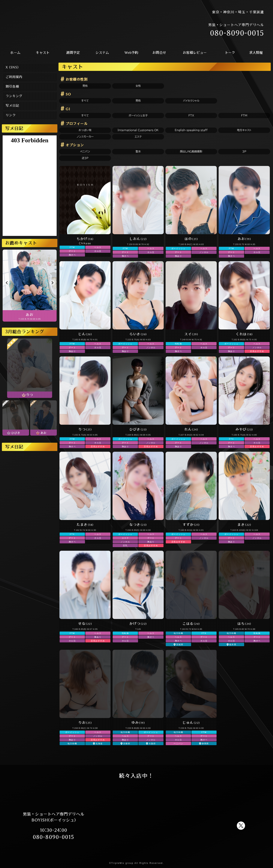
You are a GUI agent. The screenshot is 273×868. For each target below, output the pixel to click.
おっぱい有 (85, 130)
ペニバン (85, 152)
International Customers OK (138, 130)
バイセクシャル (191, 101)
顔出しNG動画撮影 (191, 152)
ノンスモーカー (85, 137)
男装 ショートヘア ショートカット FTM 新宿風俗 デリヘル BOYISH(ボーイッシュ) (52, 22)
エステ (138, 137)
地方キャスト (244, 130)
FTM (244, 116)
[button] (7, 283)
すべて (85, 101)
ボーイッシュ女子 (138, 116)
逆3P (85, 158)
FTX (191, 116)
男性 (85, 86)
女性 (138, 86)
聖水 (138, 152)
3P (244, 152)
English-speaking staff (191, 130)
